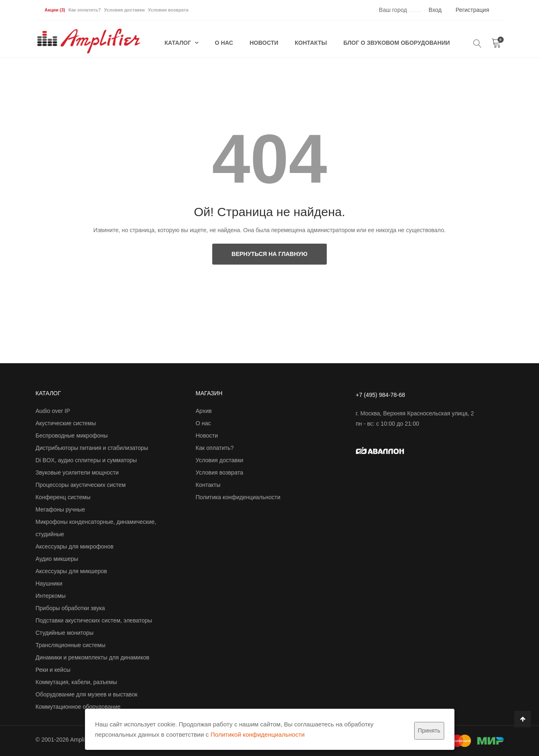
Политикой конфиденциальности (258, 734)
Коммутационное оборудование (78, 707)
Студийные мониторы (65, 633)
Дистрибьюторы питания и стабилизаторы (92, 448)
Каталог (179, 43)
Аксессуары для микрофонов (75, 546)
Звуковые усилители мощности (77, 472)
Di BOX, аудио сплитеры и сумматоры (86, 460)
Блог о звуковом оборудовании (397, 43)
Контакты (311, 43)
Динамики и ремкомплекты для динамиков (93, 657)
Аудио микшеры (57, 559)
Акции (55, 10)
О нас (224, 43)
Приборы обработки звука (70, 608)
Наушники (49, 583)
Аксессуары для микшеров (71, 571)
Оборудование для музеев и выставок (87, 694)
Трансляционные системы (71, 645)
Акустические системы (66, 423)
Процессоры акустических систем (81, 485)
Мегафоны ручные (61, 509)
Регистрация (472, 10)
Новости (264, 43)
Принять (429, 731)
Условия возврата (168, 10)
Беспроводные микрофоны (72, 436)
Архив (204, 411)
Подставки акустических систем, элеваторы (94, 620)
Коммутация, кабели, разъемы (77, 682)
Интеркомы (51, 596)
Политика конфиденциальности (238, 497)
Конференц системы (63, 497)
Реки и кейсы (53, 670)
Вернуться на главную (269, 254)
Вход (435, 10)
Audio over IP (53, 411)
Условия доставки (125, 10)
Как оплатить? (85, 10)
